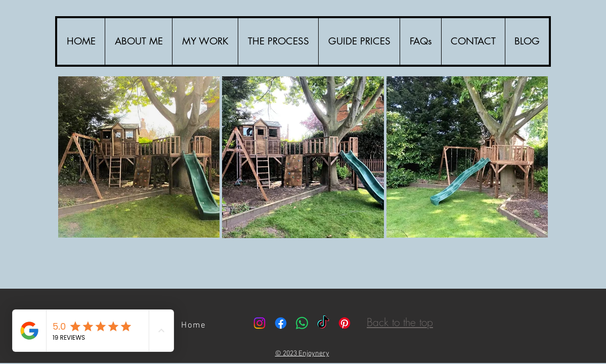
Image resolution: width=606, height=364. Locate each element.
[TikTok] (323, 323)
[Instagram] (259, 323)
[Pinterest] (344, 323)
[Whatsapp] (302, 323)
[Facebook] (281, 323)
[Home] (195, 326)
